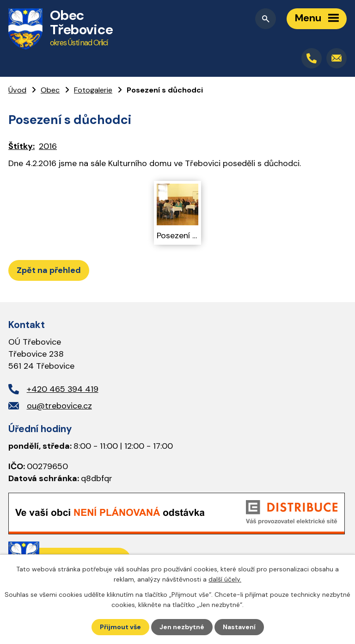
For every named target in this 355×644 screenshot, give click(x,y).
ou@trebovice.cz (59, 406)
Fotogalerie (93, 90)
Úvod (17, 90)
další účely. (225, 579)
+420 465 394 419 (63, 389)
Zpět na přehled (49, 270)
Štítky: (21, 146)
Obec (50, 90)
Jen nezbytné (182, 627)
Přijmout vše (120, 627)
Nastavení (239, 627)
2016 (48, 146)
